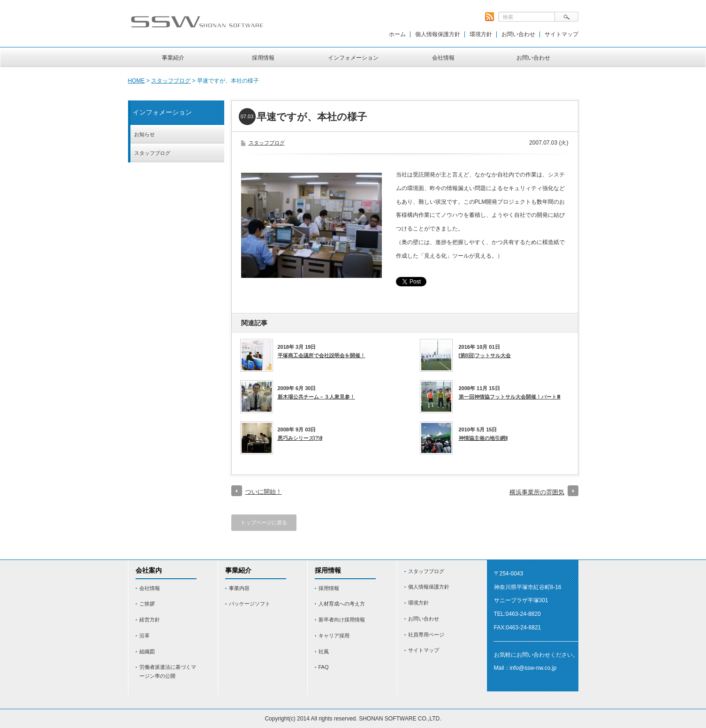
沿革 (144, 636)
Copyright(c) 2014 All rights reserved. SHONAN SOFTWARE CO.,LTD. (353, 719)
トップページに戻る (264, 522)
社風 (324, 651)
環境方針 (481, 34)
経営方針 (150, 620)
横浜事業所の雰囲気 (537, 492)
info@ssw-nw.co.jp (533, 668)
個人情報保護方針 (438, 34)
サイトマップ (562, 34)
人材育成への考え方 (342, 604)
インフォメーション (353, 58)
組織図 (147, 651)
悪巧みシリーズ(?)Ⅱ (300, 438)
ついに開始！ (264, 492)
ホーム (397, 34)
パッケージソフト (250, 604)
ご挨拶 (147, 604)
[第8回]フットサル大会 (485, 355)
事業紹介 (173, 58)
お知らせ (144, 134)
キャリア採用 (334, 636)
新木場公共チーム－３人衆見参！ (316, 397)
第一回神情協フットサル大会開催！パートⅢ (510, 397)
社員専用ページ (426, 635)
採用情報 (263, 58)
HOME (137, 81)
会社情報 (443, 58)
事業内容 (239, 588)
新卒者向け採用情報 (342, 620)
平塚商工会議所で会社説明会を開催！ (322, 355)
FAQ (324, 667)
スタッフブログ (171, 81)
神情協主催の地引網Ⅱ (483, 438)
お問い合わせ (518, 34)
